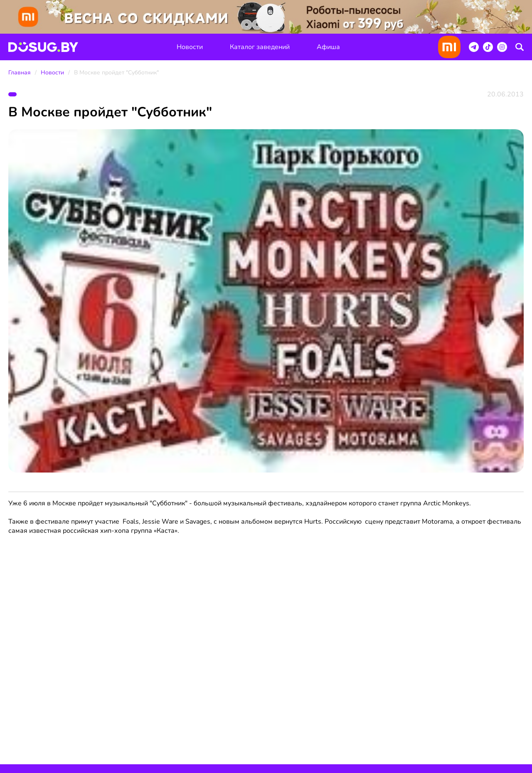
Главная (20, 73)
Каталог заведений (260, 47)
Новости (190, 47)
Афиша (328, 47)
